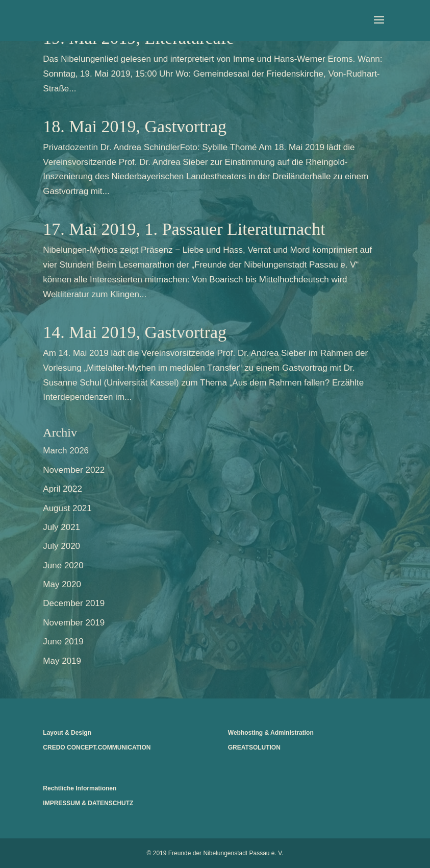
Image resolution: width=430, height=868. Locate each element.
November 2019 (74, 623)
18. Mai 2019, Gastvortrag (135, 126)
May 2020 (62, 584)
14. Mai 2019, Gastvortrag (135, 332)
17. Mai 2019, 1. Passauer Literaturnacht (184, 229)
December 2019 (74, 603)
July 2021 (61, 527)
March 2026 (66, 451)
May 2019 (62, 661)
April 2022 (62, 489)
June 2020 (63, 565)
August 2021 (67, 508)
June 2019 (63, 642)
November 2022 (74, 470)
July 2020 (61, 546)
